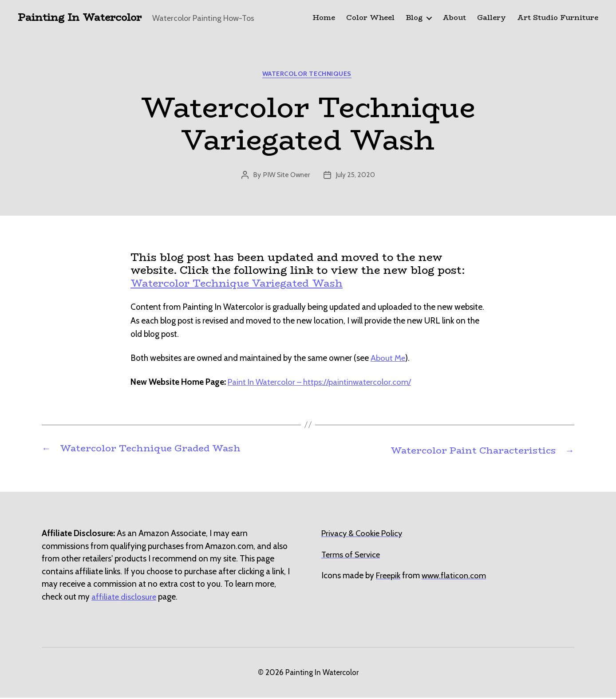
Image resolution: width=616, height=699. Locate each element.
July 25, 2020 (356, 177)
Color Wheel (370, 18)
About (454, 18)
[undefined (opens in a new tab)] (389, 577)
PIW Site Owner (286, 177)
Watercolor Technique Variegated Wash (244, 285)
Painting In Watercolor (83, 18)
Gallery (492, 18)
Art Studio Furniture (558, 18)
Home (324, 18)
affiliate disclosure (124, 598)
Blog (414, 18)
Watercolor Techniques (308, 75)
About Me (388, 360)
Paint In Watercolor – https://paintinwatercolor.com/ (322, 384)
